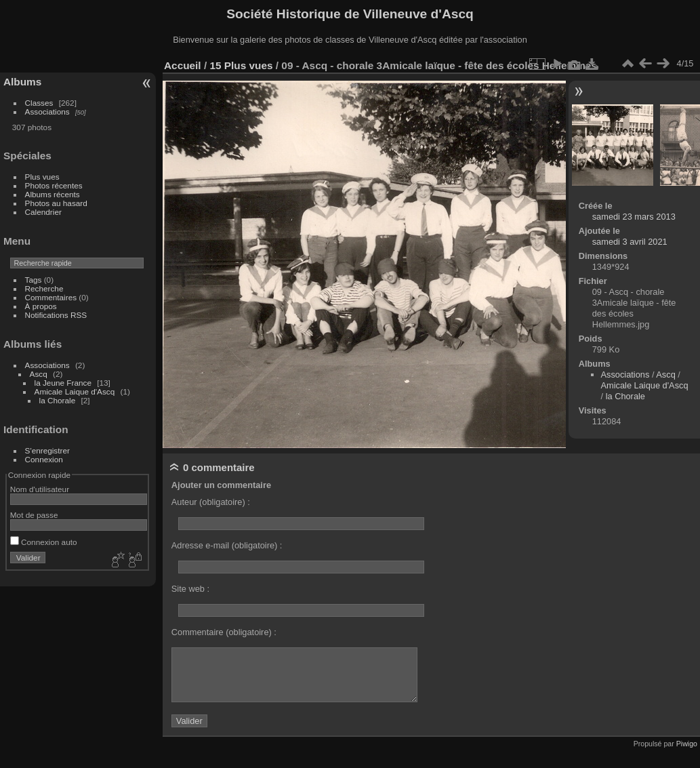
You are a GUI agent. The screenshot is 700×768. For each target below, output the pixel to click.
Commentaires (51, 297)
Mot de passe (34, 515)
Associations (47, 112)
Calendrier (43, 212)
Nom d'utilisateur (40, 489)
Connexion (44, 459)
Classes (39, 103)
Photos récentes (54, 185)
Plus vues (42, 177)
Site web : (190, 589)
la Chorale (58, 400)
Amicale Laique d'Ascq (75, 391)
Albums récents (53, 194)
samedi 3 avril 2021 (630, 242)
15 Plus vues (241, 65)
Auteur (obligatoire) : (211, 502)
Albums (22, 82)
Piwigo (687, 744)
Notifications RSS (56, 315)
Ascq (39, 374)
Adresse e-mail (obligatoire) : (227, 545)
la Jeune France (63, 383)
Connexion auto (44, 542)
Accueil (183, 65)
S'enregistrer (47, 450)
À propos (41, 306)
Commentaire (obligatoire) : (224, 632)
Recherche (44, 288)
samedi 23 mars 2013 (634, 217)
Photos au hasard (56, 203)
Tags (34, 280)
